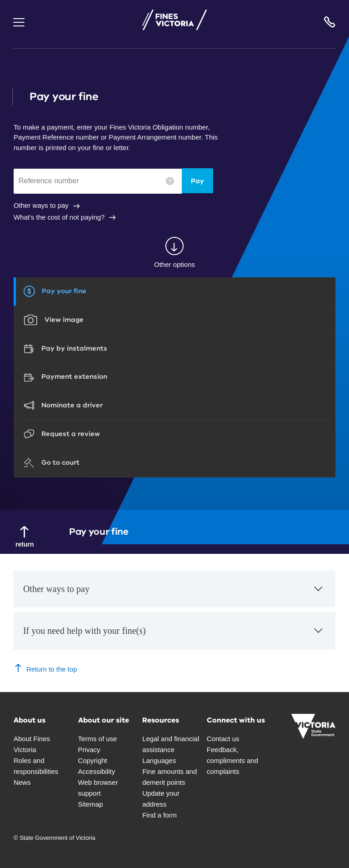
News (22, 782)
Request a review (71, 434)
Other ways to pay (41, 205)
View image (64, 320)
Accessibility (97, 771)
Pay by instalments (74, 348)
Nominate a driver (72, 405)
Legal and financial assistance (171, 744)
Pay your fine (64, 291)
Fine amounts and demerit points (170, 777)
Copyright (93, 760)
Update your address (161, 799)
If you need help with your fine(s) (174, 635)
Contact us (223, 739)
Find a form (160, 815)
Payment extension (74, 376)
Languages (159, 760)
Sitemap (91, 804)
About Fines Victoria (32, 744)
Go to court (60, 462)
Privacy (89, 750)
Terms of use (98, 739)
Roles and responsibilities (36, 766)
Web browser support (98, 788)
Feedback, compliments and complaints (232, 760)
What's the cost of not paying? (59, 217)
